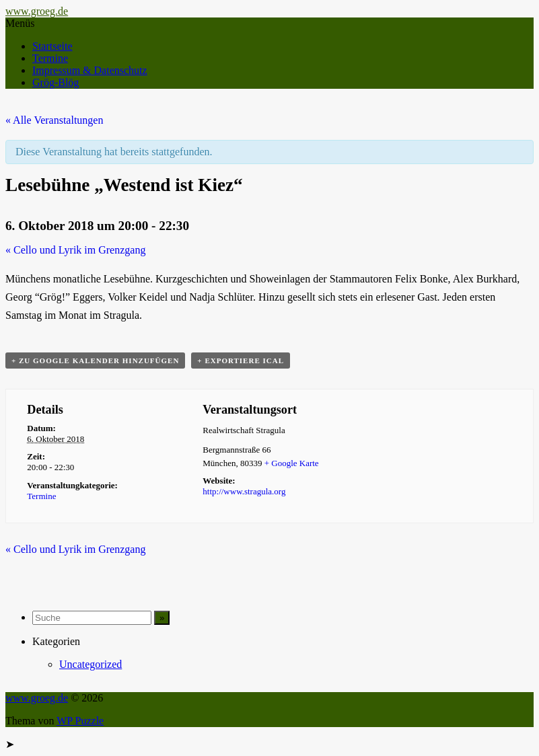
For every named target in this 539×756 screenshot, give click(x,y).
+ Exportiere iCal (241, 361)
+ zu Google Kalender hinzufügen (95, 361)
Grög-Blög (56, 82)
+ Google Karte (292, 463)
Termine (50, 58)
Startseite (52, 46)
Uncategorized (91, 664)
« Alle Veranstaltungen (54, 120)
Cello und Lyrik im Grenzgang (75, 250)
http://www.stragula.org (244, 491)
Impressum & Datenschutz (90, 70)
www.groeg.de (37, 11)
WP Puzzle (80, 721)
